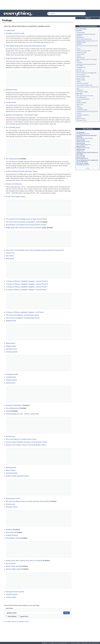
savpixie (86, 158)
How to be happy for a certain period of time (21, 439)
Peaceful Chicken (85, 141)
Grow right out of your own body (85, 96)
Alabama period (11, 380)
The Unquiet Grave (81, 97)
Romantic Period (12, 507)
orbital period (10, 30)
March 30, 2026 (81, 71)
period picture (11, 383)
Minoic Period (11, 470)
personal (79, 145)
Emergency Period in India (15, 33)
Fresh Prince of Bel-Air (82, 83)
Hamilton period (11, 349)
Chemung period (12, 352)
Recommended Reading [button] (88, 26)
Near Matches (11, 616)
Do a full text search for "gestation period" (16, 621)
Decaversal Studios (88, 138)
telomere (79, 117)
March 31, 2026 (81, 140)
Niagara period (11, 346)
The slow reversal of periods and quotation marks (23, 222)
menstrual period (12, 473)
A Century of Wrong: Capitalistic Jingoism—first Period (25, 312)
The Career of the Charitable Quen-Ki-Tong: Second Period (26, 219)
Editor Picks (79, 94)
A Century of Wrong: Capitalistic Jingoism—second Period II (27, 287)
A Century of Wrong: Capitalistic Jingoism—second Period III (27, 284)
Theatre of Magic (81, 80)
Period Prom (10, 253)
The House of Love (81, 120)
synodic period (11, 102)
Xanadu (78, 49)
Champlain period (12, 374)
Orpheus (79, 56)
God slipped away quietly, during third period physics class (26, 46)
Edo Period (10, 256)
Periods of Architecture (14, 184)
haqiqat (85, 162)
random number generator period (17, 476)
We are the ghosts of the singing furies (86, 73)
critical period (10, 504)
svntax (82, 151)
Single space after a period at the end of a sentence (24, 228)
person (79, 138)
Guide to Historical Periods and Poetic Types (21, 171)
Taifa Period (10, 259)
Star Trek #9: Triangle (82, 92)
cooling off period (12, 535)
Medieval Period (11, 90)
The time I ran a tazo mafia (83, 51)
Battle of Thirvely (81, 119)
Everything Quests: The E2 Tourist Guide (87, 111)
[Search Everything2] (67, 14)
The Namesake (80, 32)
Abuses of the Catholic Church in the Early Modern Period (26, 445)
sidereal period (11, 467)
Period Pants (10, 436)
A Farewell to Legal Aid (82, 115)
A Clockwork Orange (82, 110)
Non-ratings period (12, 159)
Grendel (79, 82)
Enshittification (80, 37)
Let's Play (79, 69)
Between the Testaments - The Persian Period (22, 115)
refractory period (12, 594)
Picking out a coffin (81, 52)
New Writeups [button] (88, 129)
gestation (9, 530)
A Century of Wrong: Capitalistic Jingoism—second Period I (26, 290)
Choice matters (80, 54)
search (67, 613)
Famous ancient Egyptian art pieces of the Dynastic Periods (27, 442)
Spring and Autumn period (15, 592)
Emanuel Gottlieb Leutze (83, 76)
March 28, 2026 (81, 58)
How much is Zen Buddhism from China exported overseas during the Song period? (35, 250)
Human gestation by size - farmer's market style (22, 414)
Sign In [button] (88, 18)
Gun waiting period (12, 408)
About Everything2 (81, 29)
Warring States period (13, 569)
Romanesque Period (13, 499)
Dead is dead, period (13, 566)
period (8, 411)
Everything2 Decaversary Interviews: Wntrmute (87, 136)
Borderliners (80, 90)
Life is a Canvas (81, 75)
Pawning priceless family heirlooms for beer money (87, 153)
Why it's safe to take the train (84, 39)
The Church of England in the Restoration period (23, 318)
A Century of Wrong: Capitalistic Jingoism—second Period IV (27, 281)
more (88, 168)
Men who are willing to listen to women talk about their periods (27, 501)
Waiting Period (11, 321)
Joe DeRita (79, 63)
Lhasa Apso (80, 108)
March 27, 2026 (81, 78)
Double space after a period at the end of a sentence (24, 561)
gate (84, 155)
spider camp (80, 104)
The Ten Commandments (83, 99)
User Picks (79, 31)
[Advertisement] (50, 5)
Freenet (78, 106)
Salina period (10, 343)
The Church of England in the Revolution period (22, 315)
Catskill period (11, 377)
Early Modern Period (13, 538)
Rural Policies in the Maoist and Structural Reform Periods (26, 225)
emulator (79, 113)
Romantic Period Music (14, 405)
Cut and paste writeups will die (84, 85)
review (79, 134)
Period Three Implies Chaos (16, 197)
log (78, 141)
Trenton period (11, 597)
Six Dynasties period (13, 127)
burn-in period (11, 563)
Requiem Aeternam (81, 103)
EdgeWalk (79, 44)
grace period (10, 532)
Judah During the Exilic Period (16, 58)
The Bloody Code (81, 68)
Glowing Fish (86, 134)
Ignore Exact (23, 616)
